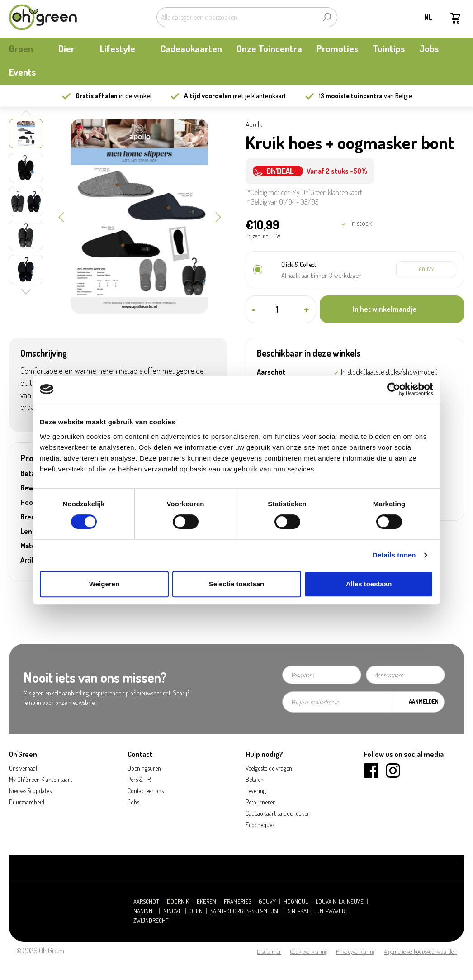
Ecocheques (260, 825)
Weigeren (104, 584)
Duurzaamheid (27, 802)
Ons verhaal (23, 768)
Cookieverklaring (309, 951)
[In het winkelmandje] (392, 309)
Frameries (237, 902)
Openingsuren (144, 768)
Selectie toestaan (237, 584)
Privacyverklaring (356, 951)
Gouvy (267, 902)
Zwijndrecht (151, 921)
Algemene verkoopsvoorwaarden (420, 951)
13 (351, 96)
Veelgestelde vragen (269, 768)
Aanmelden (424, 702)
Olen (196, 911)
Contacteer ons (146, 791)
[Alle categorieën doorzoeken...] (236, 17)
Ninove (173, 911)
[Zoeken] (327, 17)
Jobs (133, 802)
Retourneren (261, 802)
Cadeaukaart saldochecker (277, 813)
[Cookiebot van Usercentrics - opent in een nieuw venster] (394, 389)
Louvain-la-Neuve (340, 902)
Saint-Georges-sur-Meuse (245, 911)
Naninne (144, 911)
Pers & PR (139, 779)
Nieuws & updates (30, 791)
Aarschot (146, 902)
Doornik (178, 902)
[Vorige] (61, 216)
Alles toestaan (369, 584)
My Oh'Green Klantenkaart (40, 779)
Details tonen (394, 555)
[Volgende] (218, 216)
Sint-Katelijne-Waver (316, 911)
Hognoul (296, 902)
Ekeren (206, 902)
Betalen (255, 779)
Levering (256, 791)
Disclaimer (269, 951)
